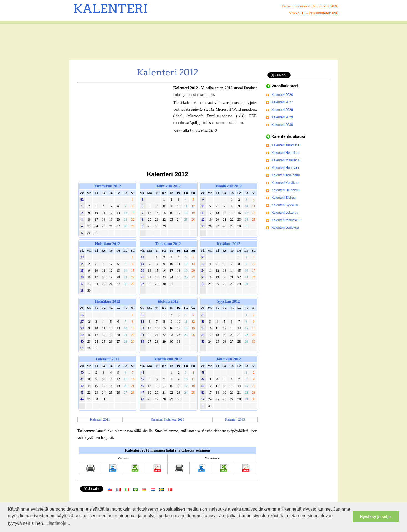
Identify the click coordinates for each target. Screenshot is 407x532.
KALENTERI (111, 9)
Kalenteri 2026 (282, 95)
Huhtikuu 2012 (108, 244)
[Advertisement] (204, 42)
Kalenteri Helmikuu (286, 153)
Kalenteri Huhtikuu (285, 168)
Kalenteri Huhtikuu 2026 (168, 419)
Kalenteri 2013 (235, 419)
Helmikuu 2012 (168, 186)
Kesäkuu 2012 (228, 244)
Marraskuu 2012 (168, 359)
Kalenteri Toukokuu (286, 175)
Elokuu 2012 (168, 301)
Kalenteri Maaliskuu (286, 160)
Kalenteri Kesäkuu (285, 183)
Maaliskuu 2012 (228, 186)
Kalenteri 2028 (282, 110)
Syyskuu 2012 (228, 301)
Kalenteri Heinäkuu (286, 190)
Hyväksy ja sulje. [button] (376, 517)
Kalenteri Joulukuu (285, 228)
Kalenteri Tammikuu (286, 145)
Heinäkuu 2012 (108, 301)
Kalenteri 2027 (282, 102)
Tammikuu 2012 (108, 186)
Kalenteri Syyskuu (285, 205)
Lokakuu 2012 (108, 359)
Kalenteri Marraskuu (286, 220)
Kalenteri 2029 (282, 117)
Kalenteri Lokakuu (285, 213)
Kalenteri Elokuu (284, 198)
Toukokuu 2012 (168, 244)
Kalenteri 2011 (100, 419)
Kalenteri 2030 (282, 125)
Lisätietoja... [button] (58, 523)
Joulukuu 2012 (228, 359)
